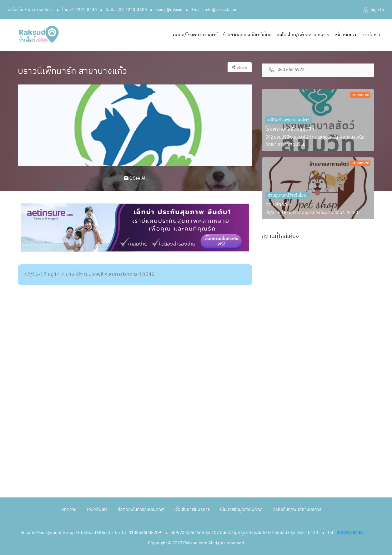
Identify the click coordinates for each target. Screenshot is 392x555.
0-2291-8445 (349, 533)
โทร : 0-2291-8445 (80, 10)
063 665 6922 (291, 70)
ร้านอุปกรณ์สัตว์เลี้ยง (287, 195)
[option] (135, 125)
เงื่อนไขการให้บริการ (192, 509)
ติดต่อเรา (371, 35)
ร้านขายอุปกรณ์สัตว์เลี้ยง (247, 35)
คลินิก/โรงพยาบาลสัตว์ (195, 35)
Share (240, 67)
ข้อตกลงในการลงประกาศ (141, 509)
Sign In (377, 10)
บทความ (69, 509)
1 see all (135, 178)
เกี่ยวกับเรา (345, 35)
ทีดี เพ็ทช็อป (278, 205)
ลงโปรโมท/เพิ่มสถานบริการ (31, 10)
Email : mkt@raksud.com (214, 10)
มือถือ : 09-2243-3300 (126, 10)
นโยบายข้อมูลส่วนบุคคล (241, 509)
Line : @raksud (169, 10)
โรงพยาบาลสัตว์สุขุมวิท (290, 129)
